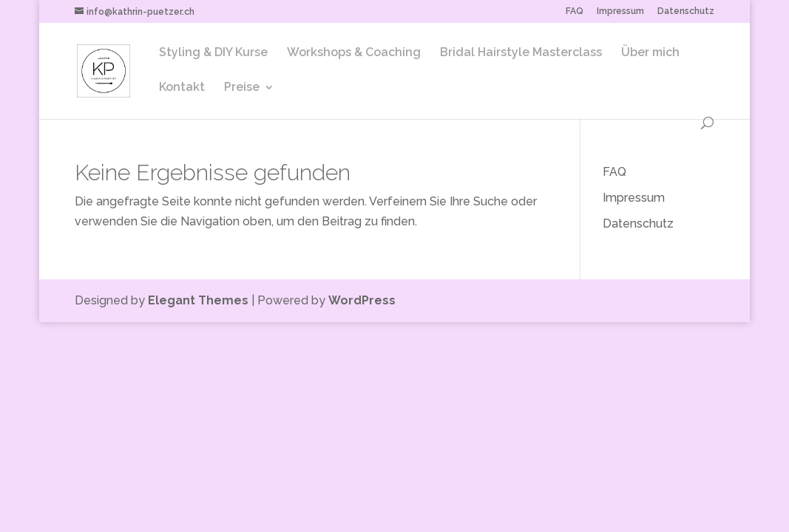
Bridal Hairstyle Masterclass (521, 53)
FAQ (575, 11)
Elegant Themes (198, 300)
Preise (242, 88)
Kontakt (182, 88)
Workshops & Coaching (354, 53)
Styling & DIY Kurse (213, 53)
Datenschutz (686, 11)
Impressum (620, 11)
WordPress (362, 300)
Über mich (650, 53)
